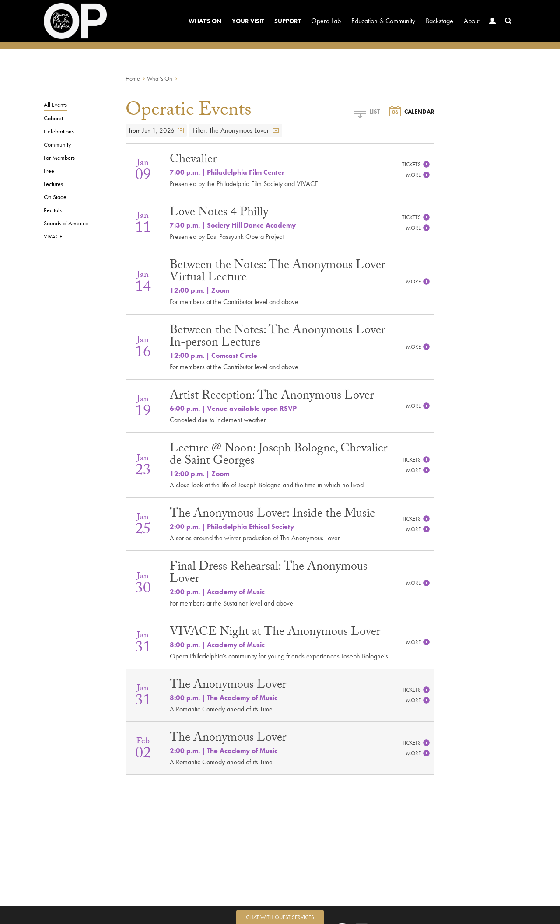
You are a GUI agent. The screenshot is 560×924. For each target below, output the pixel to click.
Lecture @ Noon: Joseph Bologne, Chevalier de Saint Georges (279, 456)
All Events (55, 105)
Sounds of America (66, 223)
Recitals (53, 210)
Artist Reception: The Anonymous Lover (272, 397)
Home (133, 78)
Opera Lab (326, 21)
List (367, 112)
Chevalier (193, 161)
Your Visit (248, 21)
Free (49, 171)
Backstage (439, 21)
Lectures (53, 184)
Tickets (416, 164)
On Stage (55, 197)
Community (57, 144)
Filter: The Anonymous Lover (236, 130)
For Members (59, 157)
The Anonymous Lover (228, 686)
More (418, 175)
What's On (205, 21)
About (472, 21)
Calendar (411, 112)
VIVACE (53, 236)
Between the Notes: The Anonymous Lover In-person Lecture (278, 338)
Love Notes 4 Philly (219, 213)
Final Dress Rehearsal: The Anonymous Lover (269, 574)
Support (287, 21)
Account (490, 29)
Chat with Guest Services (280, 917)
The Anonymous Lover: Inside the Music (272, 515)
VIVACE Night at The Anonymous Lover (275, 633)
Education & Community (383, 21)
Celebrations (59, 131)
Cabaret (53, 118)
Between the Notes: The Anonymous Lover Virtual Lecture (278, 273)
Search (506, 29)
